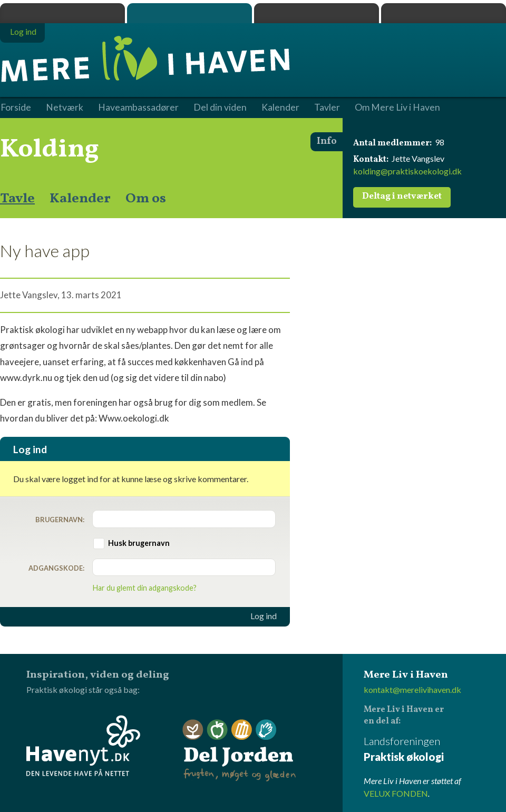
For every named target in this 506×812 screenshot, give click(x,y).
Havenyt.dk (444, 13)
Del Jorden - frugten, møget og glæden (239, 751)
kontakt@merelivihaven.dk (412, 689)
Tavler (327, 107)
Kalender (80, 199)
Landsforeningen (435, 750)
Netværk (65, 107)
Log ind (264, 616)
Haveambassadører (138, 107)
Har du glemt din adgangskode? (145, 588)
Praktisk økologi (62, 13)
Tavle (17, 199)
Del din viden (220, 107)
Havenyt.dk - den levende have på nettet (83, 746)
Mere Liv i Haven (189, 13)
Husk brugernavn (139, 543)
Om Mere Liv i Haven (397, 107)
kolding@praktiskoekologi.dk (407, 171)
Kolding (50, 150)
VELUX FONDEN (396, 793)
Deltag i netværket (402, 197)
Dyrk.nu (317, 13)
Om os (146, 199)
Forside (16, 107)
